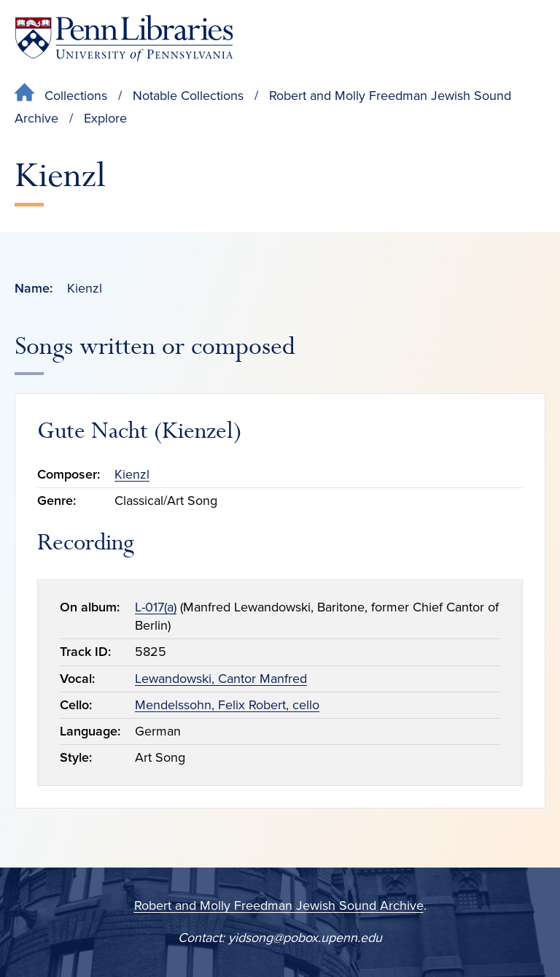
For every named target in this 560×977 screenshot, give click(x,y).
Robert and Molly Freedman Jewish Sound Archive (279, 905)
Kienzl (132, 474)
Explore (105, 118)
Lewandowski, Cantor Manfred (221, 679)
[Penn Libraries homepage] (124, 38)
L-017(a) (156, 607)
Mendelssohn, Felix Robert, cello (227, 705)
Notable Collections (188, 96)
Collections (76, 96)
